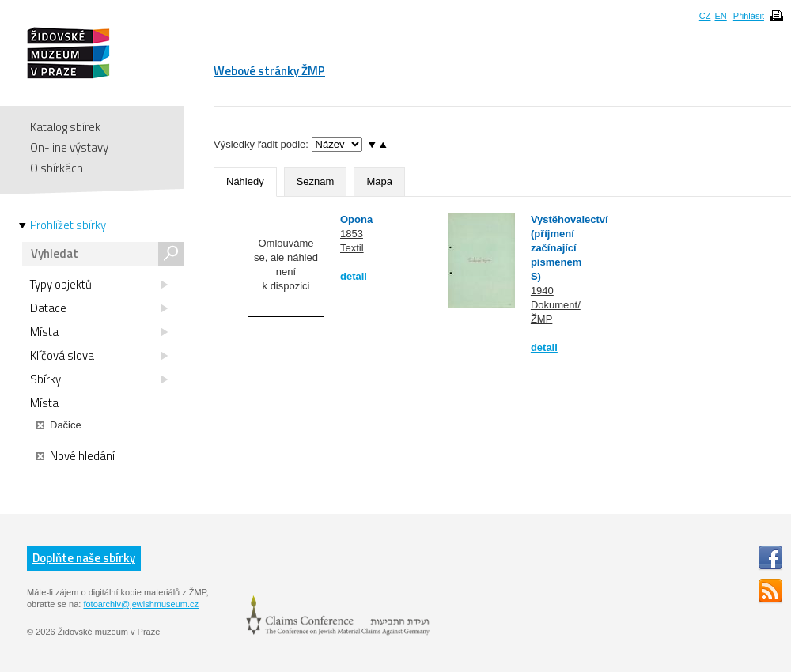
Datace (99, 308)
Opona (356, 219)
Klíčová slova (99, 356)
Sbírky (99, 379)
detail (354, 276)
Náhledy (245, 181)
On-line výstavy (69, 147)
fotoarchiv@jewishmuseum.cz (141, 604)
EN (720, 16)
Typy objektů (99, 285)
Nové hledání (76, 456)
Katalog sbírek (65, 127)
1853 (352, 234)
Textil (352, 248)
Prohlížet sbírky (68, 225)
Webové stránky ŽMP (269, 71)
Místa (99, 332)
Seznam (316, 181)
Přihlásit (749, 16)
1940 (542, 291)
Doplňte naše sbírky (84, 558)
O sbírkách (57, 168)
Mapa (379, 181)
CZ (705, 16)
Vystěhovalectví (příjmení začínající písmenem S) (570, 248)
